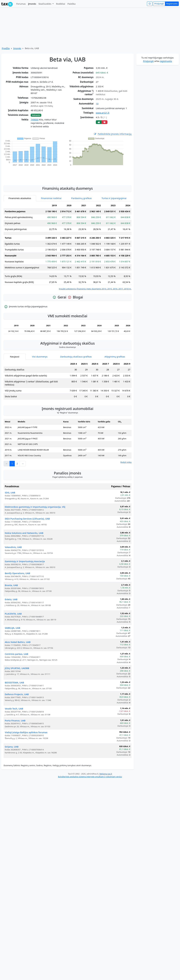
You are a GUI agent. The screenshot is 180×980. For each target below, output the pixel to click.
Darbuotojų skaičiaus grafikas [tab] (76, 357)
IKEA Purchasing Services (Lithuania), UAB (27, 519)
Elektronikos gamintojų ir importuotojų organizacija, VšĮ (35, 507)
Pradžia (6, 48)
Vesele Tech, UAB (14, 709)
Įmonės (32, 4)
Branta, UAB (11, 585)
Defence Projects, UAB (17, 694)
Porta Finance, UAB (15, 720)
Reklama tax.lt (106, 774)
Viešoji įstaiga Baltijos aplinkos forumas (26, 732)
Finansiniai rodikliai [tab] (51, 198)
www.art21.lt (103, 113)
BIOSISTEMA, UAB (14, 682)
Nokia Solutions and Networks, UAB (24, 533)
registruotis (166, 61)
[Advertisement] (67, 174)
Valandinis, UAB (13, 547)
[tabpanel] (67, 246)
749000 (35, 120)
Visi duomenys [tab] (40, 357)
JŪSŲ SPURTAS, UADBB (17, 668)
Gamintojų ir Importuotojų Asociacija (25, 561)
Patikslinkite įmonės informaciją (113, 134)
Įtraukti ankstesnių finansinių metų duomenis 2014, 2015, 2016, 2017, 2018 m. (95, 289)
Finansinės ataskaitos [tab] (20, 198)
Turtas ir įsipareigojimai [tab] (114, 198)
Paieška (72, 4)
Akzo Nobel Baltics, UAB (18, 642)
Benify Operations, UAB (17, 573)
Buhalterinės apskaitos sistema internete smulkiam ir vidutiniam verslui (90, 777)
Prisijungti (159, 4)
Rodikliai (60, 4)
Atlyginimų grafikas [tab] (115, 357)
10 (97, 104)
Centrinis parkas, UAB (16, 654)
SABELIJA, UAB (13, 628)
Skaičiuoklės (45, 4)
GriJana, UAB (12, 747)
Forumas (21, 4)
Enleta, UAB (11, 599)
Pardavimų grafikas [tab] (82, 198)
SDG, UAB (10, 492)
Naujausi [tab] (15, 357)
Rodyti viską (126, 462)
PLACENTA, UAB (13, 614)
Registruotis (172, 4)
